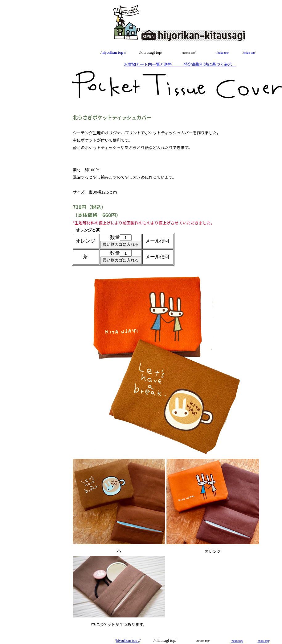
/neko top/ (223, 53)
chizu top (249, 53)
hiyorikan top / (114, 52)
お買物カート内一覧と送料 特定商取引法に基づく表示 (180, 64)
